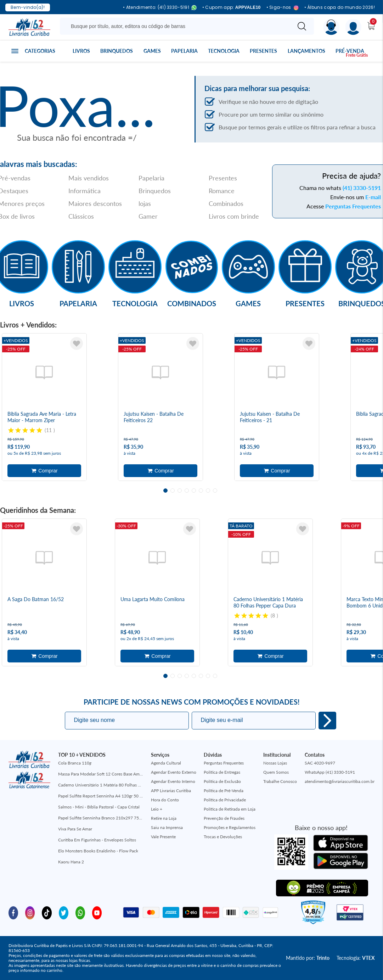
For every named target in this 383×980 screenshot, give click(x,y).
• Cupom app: (232, 7)
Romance (222, 191)
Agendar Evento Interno (173, 781)
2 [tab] (173, 491)
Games (152, 51)
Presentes (263, 51)
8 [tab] (215, 491)
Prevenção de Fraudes (224, 818)
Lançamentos (306, 51)
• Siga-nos (283, 8)
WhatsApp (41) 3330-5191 (330, 772)
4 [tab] (187, 491)
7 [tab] (208, 491)
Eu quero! (327, 721)
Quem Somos (276, 772)
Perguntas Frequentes (353, 206)
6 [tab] (201, 491)
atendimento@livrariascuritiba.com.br (340, 781)
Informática (85, 191)
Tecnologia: (356, 958)
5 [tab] (194, 491)
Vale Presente (163, 837)
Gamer (148, 216)
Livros (81, 51)
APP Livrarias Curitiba (171, 791)
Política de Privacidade (225, 800)
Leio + (157, 809)
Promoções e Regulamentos (230, 827)
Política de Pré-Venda (224, 791)
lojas (145, 203)
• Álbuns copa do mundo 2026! (340, 7)
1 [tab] (165, 491)
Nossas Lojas (275, 763)
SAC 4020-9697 (320, 763)
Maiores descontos (95, 203)
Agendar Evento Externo (174, 772)
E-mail (373, 197)
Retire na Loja (164, 818)
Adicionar (44, 471)
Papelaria (184, 51)
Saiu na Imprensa (167, 827)
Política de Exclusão (222, 781)
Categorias (40, 51)
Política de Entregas (222, 772)
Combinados (226, 203)
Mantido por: (308, 958)
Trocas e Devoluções (223, 837)
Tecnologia (224, 51)
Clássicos (81, 216)
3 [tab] (180, 491)
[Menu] (353, 27)
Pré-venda (350, 51)
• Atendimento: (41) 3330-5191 (160, 8)
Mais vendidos (89, 178)
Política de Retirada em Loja (230, 809)
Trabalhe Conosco (280, 781)
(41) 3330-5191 (362, 188)
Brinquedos (117, 51)
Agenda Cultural (166, 763)
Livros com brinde (234, 216)
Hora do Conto (165, 800)
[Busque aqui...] (177, 26)
